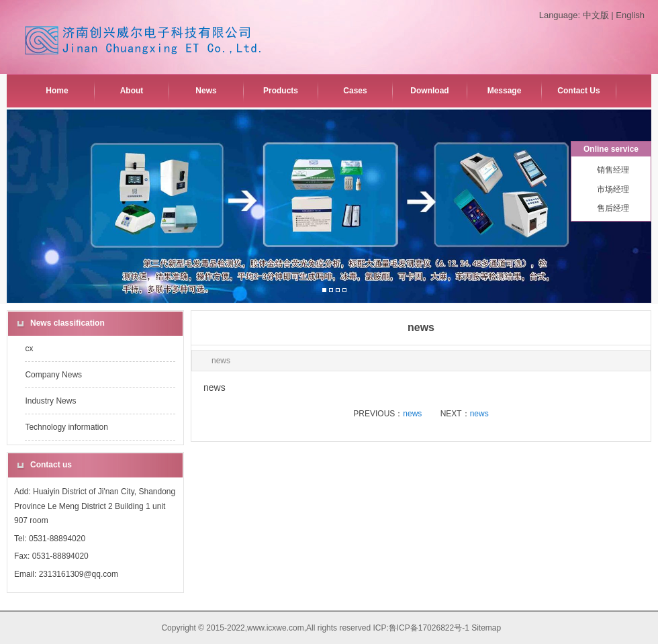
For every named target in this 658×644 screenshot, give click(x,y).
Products (281, 91)
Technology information (66, 427)
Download (429, 91)
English (630, 15)
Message (505, 91)
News (206, 91)
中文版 (596, 15)
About (132, 91)
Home (57, 91)
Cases (355, 91)
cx (29, 349)
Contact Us (578, 91)
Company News (53, 375)
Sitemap (486, 628)
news (412, 414)
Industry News (50, 401)
